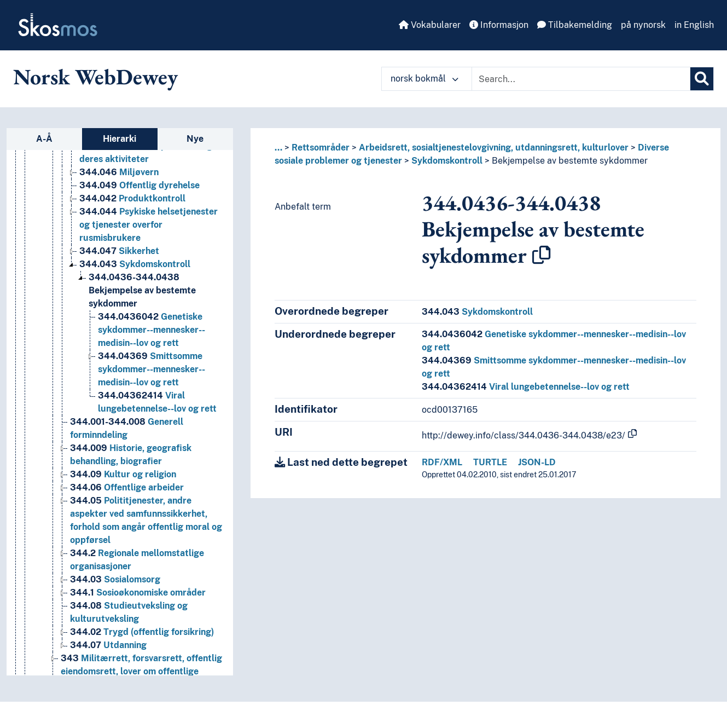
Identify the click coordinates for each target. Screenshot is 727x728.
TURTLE (490, 462)
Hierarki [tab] (120, 139)
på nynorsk (643, 25)
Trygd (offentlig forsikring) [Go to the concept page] (142, 632)
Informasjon (499, 25)
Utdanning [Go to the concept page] (108, 645)
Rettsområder (321, 148)
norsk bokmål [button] (424, 79)
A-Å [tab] (44, 139)
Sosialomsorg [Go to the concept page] (115, 579)
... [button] (278, 148)
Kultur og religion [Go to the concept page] (123, 474)
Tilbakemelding (575, 25)
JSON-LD (537, 462)
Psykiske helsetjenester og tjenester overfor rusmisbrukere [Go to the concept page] (149, 225)
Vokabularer (430, 25)
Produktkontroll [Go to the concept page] (132, 198)
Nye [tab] (195, 139)
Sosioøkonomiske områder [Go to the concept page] (138, 593)
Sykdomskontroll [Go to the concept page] (135, 264)
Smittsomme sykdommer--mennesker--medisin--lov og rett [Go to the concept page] (152, 369)
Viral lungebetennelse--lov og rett (526, 387)
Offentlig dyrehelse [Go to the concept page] (139, 185)
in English (694, 25)
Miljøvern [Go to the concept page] (119, 172)
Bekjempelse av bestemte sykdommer (570, 161)
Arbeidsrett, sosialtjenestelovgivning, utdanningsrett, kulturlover (494, 148)
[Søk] (702, 79)
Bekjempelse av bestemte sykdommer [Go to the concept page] (142, 290)
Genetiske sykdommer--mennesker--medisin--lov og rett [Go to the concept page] (152, 330)
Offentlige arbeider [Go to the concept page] (127, 487)
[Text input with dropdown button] (581, 79)
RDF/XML (442, 462)
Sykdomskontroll (447, 161)
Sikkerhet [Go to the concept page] (119, 251)
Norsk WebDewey (95, 77)
